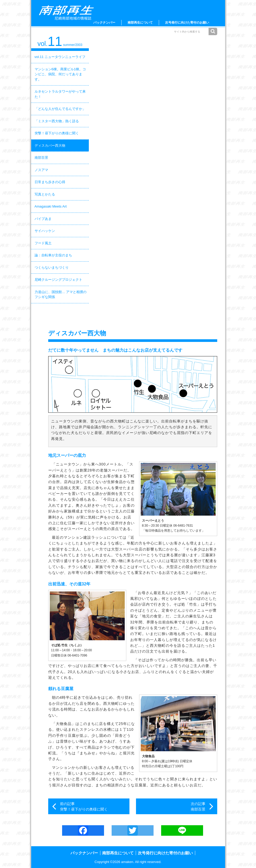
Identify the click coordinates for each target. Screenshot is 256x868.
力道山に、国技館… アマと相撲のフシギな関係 (61, 295)
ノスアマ (41, 170)
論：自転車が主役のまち (53, 255)
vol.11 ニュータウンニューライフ (60, 57)
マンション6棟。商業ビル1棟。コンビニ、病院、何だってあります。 (60, 74)
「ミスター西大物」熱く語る (57, 121)
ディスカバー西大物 (50, 145)
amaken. (128, 862)
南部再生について (140, 23)
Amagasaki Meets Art (51, 206)
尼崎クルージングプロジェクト (58, 280)
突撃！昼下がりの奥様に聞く (57, 133)
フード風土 (43, 243)
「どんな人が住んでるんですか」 (60, 109)
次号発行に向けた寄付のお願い (187, 23)
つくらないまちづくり (52, 268)
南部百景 (41, 158)
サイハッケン (45, 231)
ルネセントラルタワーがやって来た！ (60, 94)
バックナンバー (104, 23)
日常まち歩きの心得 (50, 182)
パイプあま (43, 219)
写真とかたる (45, 194)
